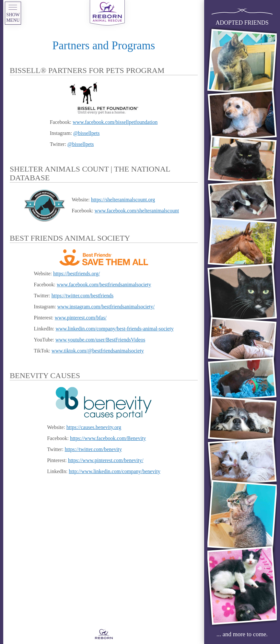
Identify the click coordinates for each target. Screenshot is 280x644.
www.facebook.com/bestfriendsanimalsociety (104, 285)
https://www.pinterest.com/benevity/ (106, 460)
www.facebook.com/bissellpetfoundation (115, 122)
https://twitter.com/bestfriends (83, 296)
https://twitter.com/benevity (93, 449)
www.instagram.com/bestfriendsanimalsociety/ (106, 307)
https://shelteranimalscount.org (123, 200)
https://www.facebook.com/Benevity (108, 438)
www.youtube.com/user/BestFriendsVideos (100, 340)
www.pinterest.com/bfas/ (81, 318)
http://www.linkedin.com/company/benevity (114, 471)
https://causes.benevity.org (94, 427)
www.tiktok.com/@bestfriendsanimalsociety (98, 351)
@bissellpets (86, 133)
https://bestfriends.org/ (76, 274)
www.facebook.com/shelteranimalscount (137, 211)
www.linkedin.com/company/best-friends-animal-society (114, 329)
